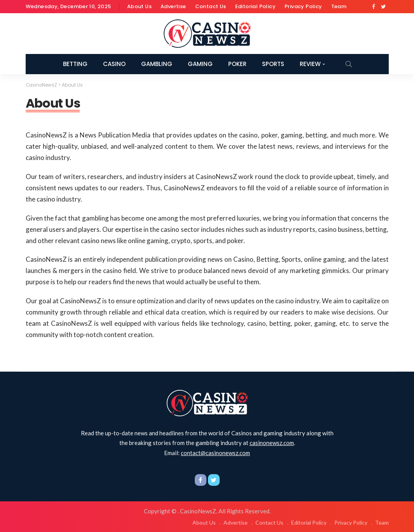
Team (339, 6)
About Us (139, 6)
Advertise (173, 6)
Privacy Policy (303, 6)
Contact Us (211, 6)
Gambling (157, 64)
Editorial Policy (255, 6)
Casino (114, 64)
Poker (237, 64)
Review (310, 64)
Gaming (200, 64)
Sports (273, 64)
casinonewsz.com (272, 443)
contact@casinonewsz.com (215, 452)
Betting (75, 64)
